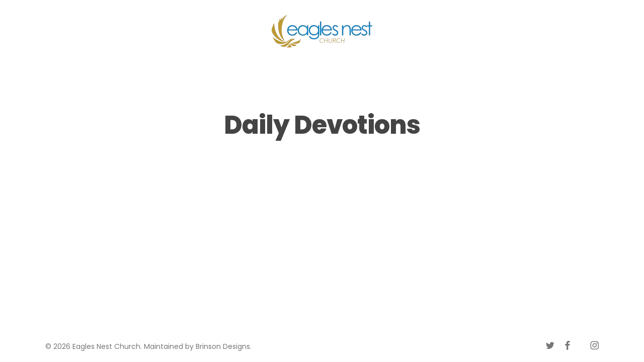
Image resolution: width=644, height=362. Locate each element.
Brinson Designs (223, 346)
